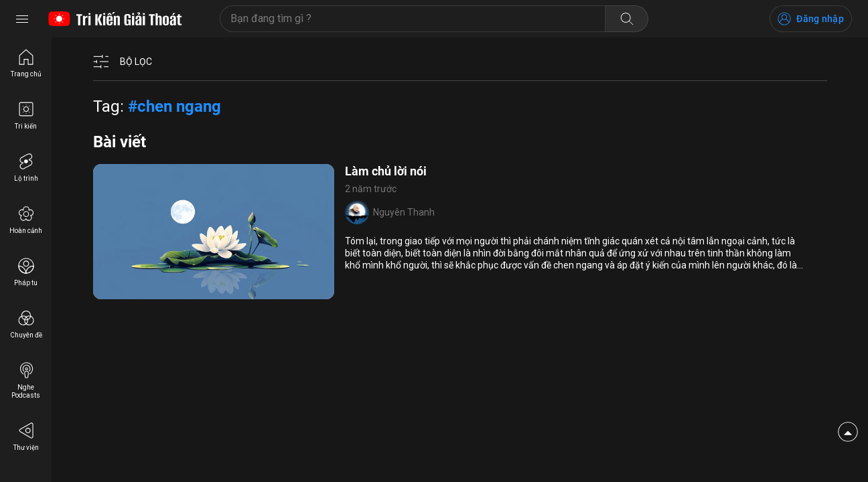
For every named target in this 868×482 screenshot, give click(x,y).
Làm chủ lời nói (386, 171)
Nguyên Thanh (404, 212)
